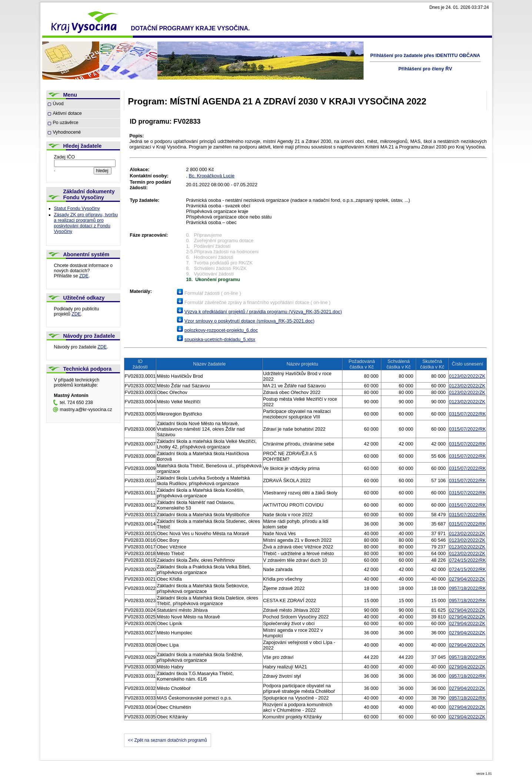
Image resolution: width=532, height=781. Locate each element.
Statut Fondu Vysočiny (77, 208)
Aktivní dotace (67, 113)
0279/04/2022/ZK (467, 579)
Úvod (58, 104)
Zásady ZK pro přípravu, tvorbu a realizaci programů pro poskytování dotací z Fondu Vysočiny (86, 223)
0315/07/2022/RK (468, 414)
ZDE (84, 276)
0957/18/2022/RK (468, 588)
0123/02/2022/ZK (467, 376)
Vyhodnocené (67, 132)
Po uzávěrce (66, 123)
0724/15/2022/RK (468, 560)
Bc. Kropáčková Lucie (212, 176)
